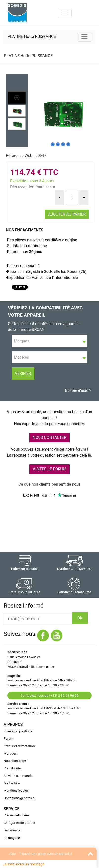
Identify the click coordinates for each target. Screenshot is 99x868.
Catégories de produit (19, 823)
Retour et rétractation (19, 746)
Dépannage (12, 830)
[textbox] (49, 341)
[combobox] (49, 341)
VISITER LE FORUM (49, 469)
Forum (8, 739)
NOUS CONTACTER (49, 438)
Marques (10, 753)
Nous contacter (15, 761)
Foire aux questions (18, 731)
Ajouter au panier (67, 214)
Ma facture (12, 783)
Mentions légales (16, 791)
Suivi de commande (18, 776)
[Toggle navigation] (65, 13)
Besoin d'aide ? (78, 391)
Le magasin (12, 838)
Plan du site (12, 768)
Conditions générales (19, 798)
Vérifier (23, 373)
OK (80, 618)
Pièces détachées (17, 815)
